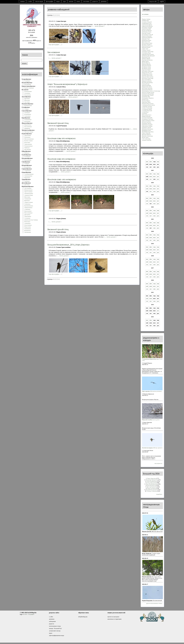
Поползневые (28, 225)
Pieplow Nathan (146, 19)
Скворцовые (28, 199)
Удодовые (27, 181)
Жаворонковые (28, 190)
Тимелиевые (28, 216)
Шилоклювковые (29, 139)
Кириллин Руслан (147, 73)
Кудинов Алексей (147, 81)
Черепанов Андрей (147, 125)
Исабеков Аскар (146, 67)
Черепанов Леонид (147, 126)
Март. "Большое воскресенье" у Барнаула (67, 84)
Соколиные (27, 116)
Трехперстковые (29, 132)
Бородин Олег (146, 39)
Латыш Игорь (146, 84)
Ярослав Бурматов (151, 487)
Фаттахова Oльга (147, 115)
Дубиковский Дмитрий (148, 56)
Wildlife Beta (145, 21)
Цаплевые (27, 98)
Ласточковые (28, 188)
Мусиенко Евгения (147, 88)
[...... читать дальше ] (98, 26)
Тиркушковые (28, 144)
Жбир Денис (145, 61)
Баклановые (28, 95)
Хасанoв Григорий (147, 118)
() (152, 359)
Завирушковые (28, 208)
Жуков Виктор (146, 63)
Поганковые (28, 84)
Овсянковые (28, 232)
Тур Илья (145, 113)
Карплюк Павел (146, 70)
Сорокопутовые (29, 195)
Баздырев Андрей (147, 28)
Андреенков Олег (147, 23)
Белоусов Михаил (147, 30)
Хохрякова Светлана (148, 119)
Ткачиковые (28, 229)
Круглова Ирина (146, 80)
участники (86, 1)
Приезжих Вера (146, 102)
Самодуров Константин (148, 105)
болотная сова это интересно (61, 159)
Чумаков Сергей (146, 128)
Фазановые (27, 121)
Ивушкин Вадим (147, 66)
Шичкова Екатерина (148, 129)
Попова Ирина (146, 101)
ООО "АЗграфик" (29, 614)
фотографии (50, 1)
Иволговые (27, 197)
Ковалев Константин (148, 77)
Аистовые (27, 102)
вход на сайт (153, 1)
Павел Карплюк (151, 478)
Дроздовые (27, 215)
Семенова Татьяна (147, 106)
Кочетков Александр (148, 78)
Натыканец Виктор (147, 90)
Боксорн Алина (146, 33)
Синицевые (27, 223)
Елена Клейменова (152, 481)
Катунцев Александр (148, 71)
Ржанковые (27, 137)
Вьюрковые (27, 230)
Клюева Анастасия (147, 75)
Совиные (27, 164)
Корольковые (28, 211)
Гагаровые (27, 81)
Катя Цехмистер (152, 485)
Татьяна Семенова (152, 491)
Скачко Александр (147, 108)
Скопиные (27, 112)
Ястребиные (28, 114)
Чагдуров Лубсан (147, 123)
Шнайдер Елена (146, 130)
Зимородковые (28, 176)
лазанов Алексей (147, 140)
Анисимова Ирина (147, 25)
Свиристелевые (29, 202)
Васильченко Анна (147, 43)
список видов (39, 1)
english (162, 1)
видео (58, 1)
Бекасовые (27, 142)
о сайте (30, 1)
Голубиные (27, 156)
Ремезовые (27, 222)
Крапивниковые (29, 206)
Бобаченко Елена (147, 32)
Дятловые (27, 185)
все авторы (145, 14)
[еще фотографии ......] (55, 45)
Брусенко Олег (146, 42)
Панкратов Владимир (148, 94)
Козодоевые (28, 167)
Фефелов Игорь (146, 116)
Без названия (54, 52)
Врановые (27, 200)
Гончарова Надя (146, 53)
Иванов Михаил (146, 64)
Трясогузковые (28, 192)
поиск (78, 1)
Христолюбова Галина (148, 120)
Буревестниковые (29, 88)
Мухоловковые (28, 213)
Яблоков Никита (147, 135)
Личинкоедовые (29, 193)
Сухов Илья (145, 112)
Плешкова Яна (146, 97)
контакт (71, 1)
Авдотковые (28, 135)
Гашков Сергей (146, 50)
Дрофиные (27, 128)
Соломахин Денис (147, 109)
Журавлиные (28, 125)
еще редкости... (159, 463)
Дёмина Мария (146, 59)
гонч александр (146, 139)
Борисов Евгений (147, 36)
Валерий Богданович (152, 490)
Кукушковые (28, 160)
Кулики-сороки (28, 141)
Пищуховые (28, 227)
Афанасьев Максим (147, 26)
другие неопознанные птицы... (155, 603)
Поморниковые (28, 146)
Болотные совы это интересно (61, 138)
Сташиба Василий (147, 111)
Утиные (26, 109)
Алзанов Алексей (147, 22)
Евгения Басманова (147, 60)
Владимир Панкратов (151, 480)
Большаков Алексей (147, 35)
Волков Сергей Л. (147, 44)
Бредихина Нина (147, 40)
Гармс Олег (145, 49)
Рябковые (27, 153)
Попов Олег (145, 99)
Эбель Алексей (146, 133)
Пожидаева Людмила (148, 98)
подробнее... (160, 494)
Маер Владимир (146, 85)
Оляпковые (27, 204)
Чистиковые (28, 149)
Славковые (27, 209)
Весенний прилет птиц (58, 123)
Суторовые (27, 218)
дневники (104, 1)
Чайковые (27, 148)
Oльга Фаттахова (152, 483)
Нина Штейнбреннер (151, 484)
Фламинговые (28, 105)
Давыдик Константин (148, 54)
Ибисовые (27, 100)
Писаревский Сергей (148, 95)
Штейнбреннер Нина (148, 132)
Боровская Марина (147, 37)
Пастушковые (28, 127)
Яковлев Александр (147, 136)
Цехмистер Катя (146, 122)
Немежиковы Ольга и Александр (151, 91)
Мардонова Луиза (147, 87)
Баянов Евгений (146, 29)
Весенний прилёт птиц (58, 229)
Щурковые (27, 178)
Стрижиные (28, 171)
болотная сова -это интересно (62, 179)
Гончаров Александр (148, 51)
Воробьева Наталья (147, 46)
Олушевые (27, 93)
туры (64, 1)
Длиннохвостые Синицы (31, 220)
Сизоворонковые (29, 174)
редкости (95, 1)
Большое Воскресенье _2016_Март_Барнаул (69, 245)
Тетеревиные (28, 120)
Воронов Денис (146, 47)
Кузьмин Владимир (147, 82)
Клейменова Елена (147, 74)
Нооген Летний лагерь (148, 92)
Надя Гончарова (151, 488)
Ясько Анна (145, 137)
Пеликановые (28, 91)
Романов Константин (148, 104)
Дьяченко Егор (146, 57)
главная (22, 1)
